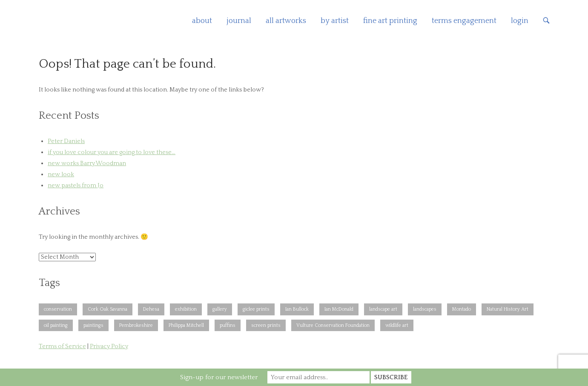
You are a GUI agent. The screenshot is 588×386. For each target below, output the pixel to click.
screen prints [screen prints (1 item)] (266, 325)
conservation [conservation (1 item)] (58, 309)
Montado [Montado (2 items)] (462, 309)
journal (239, 21)
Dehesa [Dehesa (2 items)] (151, 309)
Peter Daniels (66, 141)
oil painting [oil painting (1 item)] (56, 325)
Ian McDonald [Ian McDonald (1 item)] (339, 309)
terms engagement (464, 21)
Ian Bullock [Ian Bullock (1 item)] (297, 309)
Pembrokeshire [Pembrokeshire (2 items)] (136, 325)
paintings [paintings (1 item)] (93, 325)
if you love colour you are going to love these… (112, 152)
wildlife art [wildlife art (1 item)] (397, 325)
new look (61, 174)
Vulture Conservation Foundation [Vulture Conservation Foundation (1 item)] (333, 325)
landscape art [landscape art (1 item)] (383, 309)
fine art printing (390, 21)
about (202, 21)
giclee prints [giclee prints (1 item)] (256, 309)
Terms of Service (62, 346)
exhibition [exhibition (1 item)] (186, 309)
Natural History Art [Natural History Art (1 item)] (508, 309)
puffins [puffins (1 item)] (228, 325)
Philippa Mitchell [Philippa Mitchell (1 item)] (186, 325)
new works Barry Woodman (87, 163)
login (520, 21)
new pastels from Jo (76, 186)
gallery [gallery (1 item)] (220, 309)
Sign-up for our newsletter (219, 377)
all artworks (286, 21)
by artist (335, 21)
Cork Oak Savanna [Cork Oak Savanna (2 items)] (108, 309)
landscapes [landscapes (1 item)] (425, 309)
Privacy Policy (109, 346)
